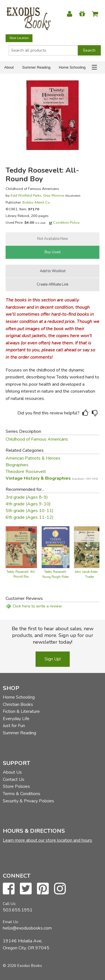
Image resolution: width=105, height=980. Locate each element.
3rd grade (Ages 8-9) (27, 497)
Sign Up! (53, 659)
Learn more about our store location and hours (47, 840)
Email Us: (11, 922)
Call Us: (10, 904)
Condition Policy (66, 222)
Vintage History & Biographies (52, 478)
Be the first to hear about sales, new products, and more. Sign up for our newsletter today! (53, 635)
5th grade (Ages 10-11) (30, 511)
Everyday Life (16, 719)
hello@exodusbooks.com (27, 928)
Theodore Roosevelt (26, 472)
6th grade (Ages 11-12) (30, 517)
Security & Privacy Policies (28, 801)
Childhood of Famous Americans (37, 439)
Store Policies (16, 786)
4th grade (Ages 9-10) (28, 504)
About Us (12, 772)
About (9, 67)
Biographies (17, 465)
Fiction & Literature (21, 711)
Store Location (19, 38)
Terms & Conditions (22, 794)
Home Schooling (72, 67)
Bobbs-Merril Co (36, 202)
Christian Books (18, 704)
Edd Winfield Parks (26, 195)
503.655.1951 (18, 910)
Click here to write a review (37, 606)
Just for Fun (14, 726)
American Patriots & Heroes (33, 458)
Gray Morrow (54, 195)
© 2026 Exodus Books (22, 966)
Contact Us (14, 779)
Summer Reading (36, 67)
